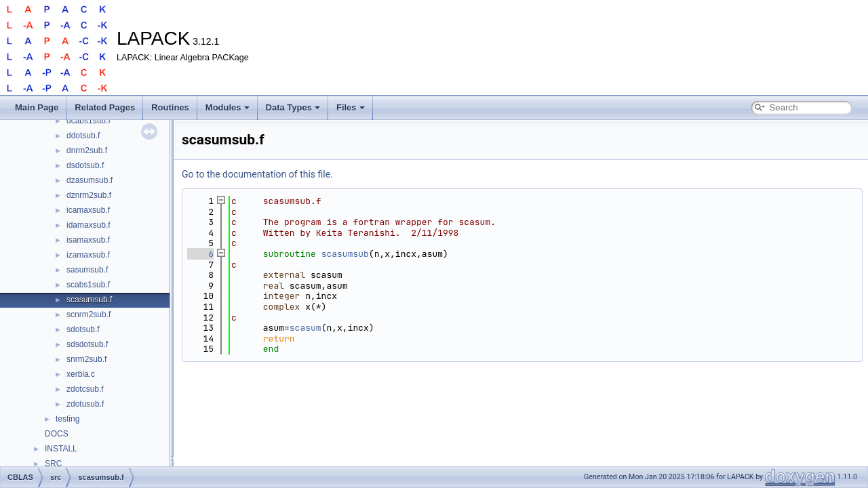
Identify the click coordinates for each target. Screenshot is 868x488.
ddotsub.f (83, 136)
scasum (305, 328)
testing (67, 419)
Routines (170, 107)
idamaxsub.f (88, 225)
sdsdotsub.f (87, 344)
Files (351, 107)
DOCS (57, 434)
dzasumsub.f (90, 180)
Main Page (37, 107)
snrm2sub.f (86, 359)
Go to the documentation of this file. (257, 174)
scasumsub (345, 254)
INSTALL (61, 449)
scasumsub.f (89, 300)
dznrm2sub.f (89, 195)
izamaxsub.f (88, 255)
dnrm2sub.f (87, 150)
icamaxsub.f (88, 210)
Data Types (293, 107)
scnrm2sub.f (88, 314)
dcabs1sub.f (88, 121)
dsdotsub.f (85, 165)
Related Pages (105, 107)
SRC (53, 464)
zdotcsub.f (85, 389)
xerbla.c (81, 374)
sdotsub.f (83, 329)
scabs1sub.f (88, 285)
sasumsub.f (87, 270)
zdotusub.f (85, 404)
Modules (228, 107)
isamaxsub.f (88, 240)
